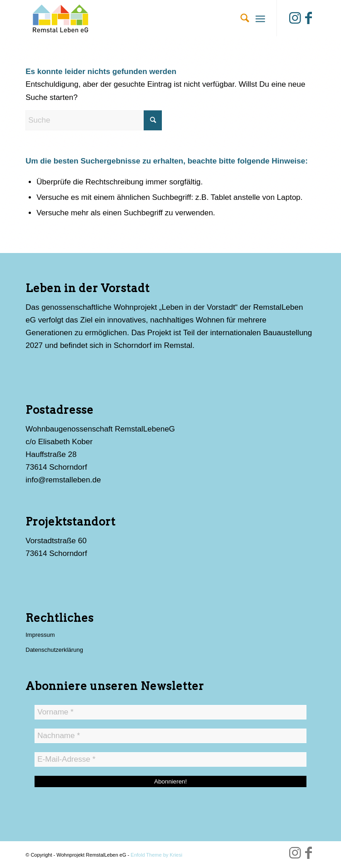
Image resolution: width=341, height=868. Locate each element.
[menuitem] (240, 18)
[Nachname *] (170, 736)
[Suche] (240, 18)
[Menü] (260, 18)
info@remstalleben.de (63, 480)
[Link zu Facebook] (309, 18)
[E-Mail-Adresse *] (170, 759)
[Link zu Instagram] (295, 18)
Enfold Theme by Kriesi (156, 855)
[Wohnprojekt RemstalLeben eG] (141, 18)
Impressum (40, 635)
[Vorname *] (170, 712)
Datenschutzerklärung (54, 650)
